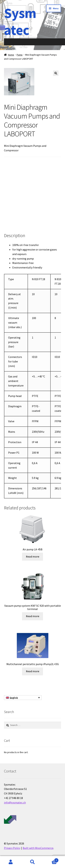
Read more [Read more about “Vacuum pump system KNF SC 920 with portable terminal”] (33, 616)
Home (11, 55)
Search (32, 862)
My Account (11, 862)
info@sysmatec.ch (15, 802)
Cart (51, 860)
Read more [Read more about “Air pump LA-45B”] (33, 556)
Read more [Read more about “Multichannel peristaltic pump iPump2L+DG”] (33, 671)
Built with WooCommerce (38, 848)
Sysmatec (20, 21)
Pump (20, 55)
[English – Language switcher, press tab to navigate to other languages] (23, 698)
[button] (56, 73)
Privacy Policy (12, 848)
